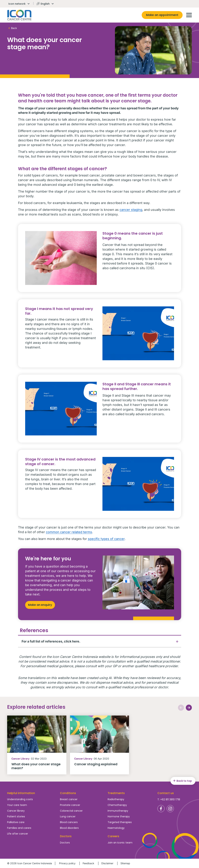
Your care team (17, 805)
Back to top (182, 781)
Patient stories (16, 816)
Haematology (116, 828)
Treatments (116, 793)
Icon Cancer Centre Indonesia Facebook (161, 809)
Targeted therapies (120, 822)
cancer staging (131, 210)
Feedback (88, 863)
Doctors (65, 843)
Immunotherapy (118, 811)
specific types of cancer (106, 539)
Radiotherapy (116, 799)
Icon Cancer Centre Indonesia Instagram (170, 809)
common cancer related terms (69, 532)
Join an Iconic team (120, 843)
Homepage (19, 15)
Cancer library (16, 811)
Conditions (68, 793)
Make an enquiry (40, 605)
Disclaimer (107, 863)
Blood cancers (69, 822)
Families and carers (19, 828)
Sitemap (125, 863)
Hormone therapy (119, 816)
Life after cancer (18, 834)
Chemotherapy (117, 805)
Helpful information (21, 793)
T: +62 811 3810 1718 (169, 799)
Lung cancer (68, 816)
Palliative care (16, 822)
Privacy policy (67, 863)
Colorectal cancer (71, 811)
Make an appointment (162, 15)
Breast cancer (69, 799)
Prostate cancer (70, 805)
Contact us (166, 793)
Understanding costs (20, 799)
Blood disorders (69, 828)
